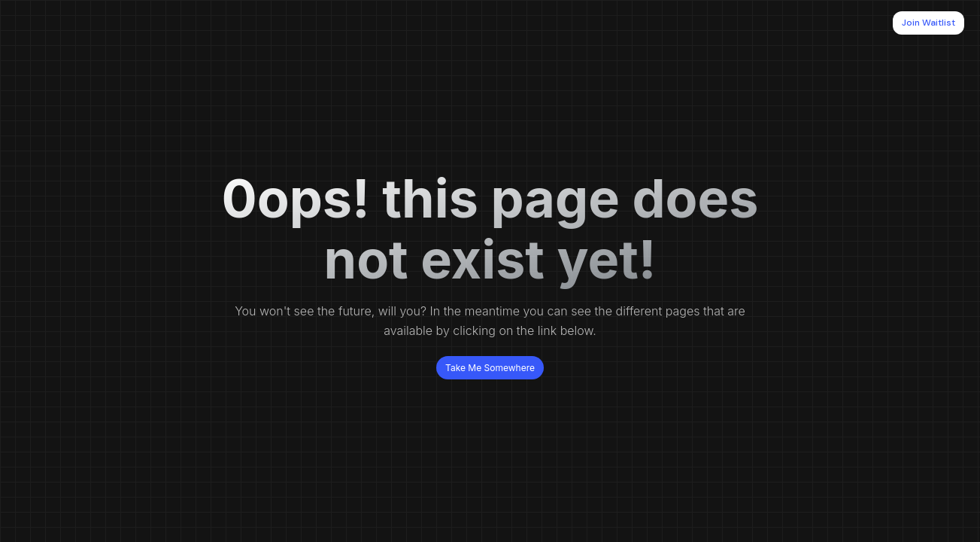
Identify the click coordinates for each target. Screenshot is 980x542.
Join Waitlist (928, 23)
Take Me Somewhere (490, 368)
